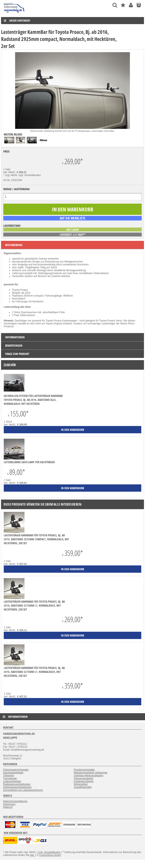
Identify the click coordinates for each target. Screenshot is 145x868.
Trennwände (10, 778)
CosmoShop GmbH (50, 855)
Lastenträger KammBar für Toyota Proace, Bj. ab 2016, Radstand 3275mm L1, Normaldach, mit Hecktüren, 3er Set (34, 672)
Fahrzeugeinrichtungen (16, 770)
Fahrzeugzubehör (84, 778)
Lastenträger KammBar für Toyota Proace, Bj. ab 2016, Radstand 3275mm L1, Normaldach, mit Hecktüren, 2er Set (34, 605)
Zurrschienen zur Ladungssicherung (23, 790)
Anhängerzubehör (84, 781)
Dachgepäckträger (13, 773)
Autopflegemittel (83, 787)
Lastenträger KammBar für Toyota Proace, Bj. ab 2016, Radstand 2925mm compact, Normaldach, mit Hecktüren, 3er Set (36, 539)
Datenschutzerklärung (15, 801)
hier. (32, 855)
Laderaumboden (12, 781)
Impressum (9, 804)
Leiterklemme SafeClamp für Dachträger (29, 462)
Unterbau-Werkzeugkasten (89, 776)
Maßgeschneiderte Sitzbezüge (91, 773)
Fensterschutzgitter (84, 770)
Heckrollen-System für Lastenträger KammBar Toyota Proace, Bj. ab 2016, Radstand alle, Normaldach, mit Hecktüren (33, 400)
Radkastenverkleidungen (17, 784)
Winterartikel (81, 784)
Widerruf (8, 807)
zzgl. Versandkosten (30, 175)
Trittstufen (9, 776)
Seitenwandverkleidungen (17, 787)
